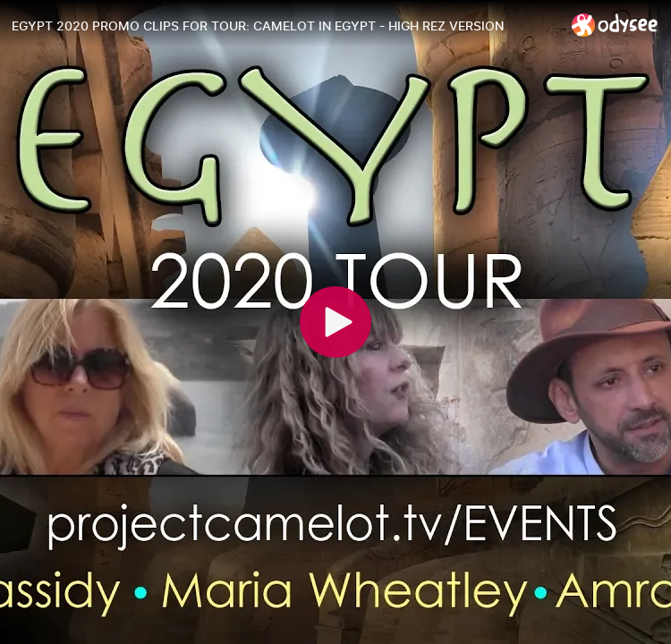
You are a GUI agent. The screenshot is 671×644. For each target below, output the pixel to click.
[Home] (615, 25)
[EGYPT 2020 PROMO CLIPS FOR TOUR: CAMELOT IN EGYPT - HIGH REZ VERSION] (285, 26)
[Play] (335, 322)
